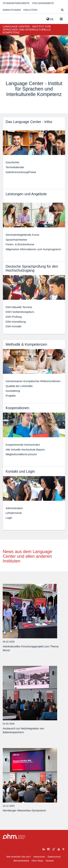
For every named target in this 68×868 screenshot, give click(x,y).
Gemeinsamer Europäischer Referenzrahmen (33, 381)
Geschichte (12, 162)
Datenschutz (54, 857)
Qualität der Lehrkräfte (19, 386)
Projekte (11, 396)
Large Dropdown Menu (14, 836)
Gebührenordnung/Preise (21, 172)
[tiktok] (54, 849)
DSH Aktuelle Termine (19, 307)
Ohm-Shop (37, 861)
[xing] (63, 849)
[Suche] (62, 10)
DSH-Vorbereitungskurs (20, 312)
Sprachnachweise (16, 240)
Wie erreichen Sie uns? (18, 857)
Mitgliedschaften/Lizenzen (21, 454)
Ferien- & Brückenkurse (20, 244)
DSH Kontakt (14, 326)
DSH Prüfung (14, 317)
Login (9, 518)
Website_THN (8, 18)
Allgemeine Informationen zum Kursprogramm (33, 249)
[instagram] (48, 849)
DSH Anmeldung (16, 322)
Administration (14, 508)
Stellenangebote (43, 3)
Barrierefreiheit (21, 861)
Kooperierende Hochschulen (23, 445)
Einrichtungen (12, 10)
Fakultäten (30, 10)
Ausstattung (13, 391)
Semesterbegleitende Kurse (22, 235)
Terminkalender (15, 167)
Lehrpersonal (14, 513)
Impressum (39, 857)
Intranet (50, 861)
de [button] (50, 19)
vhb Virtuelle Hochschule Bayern (25, 450)
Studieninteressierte (16, 3)
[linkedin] (44, 849)
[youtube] (59, 849)
